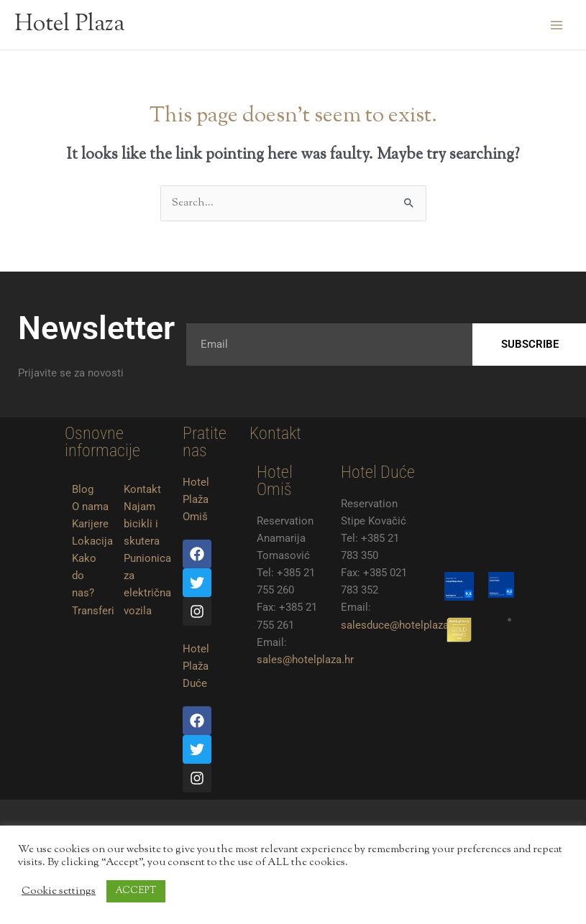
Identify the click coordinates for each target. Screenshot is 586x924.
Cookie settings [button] (59, 892)
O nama (90, 507)
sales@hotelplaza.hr (305, 660)
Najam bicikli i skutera (142, 524)
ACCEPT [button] (136, 891)
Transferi (93, 611)
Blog (83, 489)
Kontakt (142, 489)
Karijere (90, 524)
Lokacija (92, 541)
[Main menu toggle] (557, 25)
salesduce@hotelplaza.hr (401, 625)
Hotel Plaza (69, 24)
